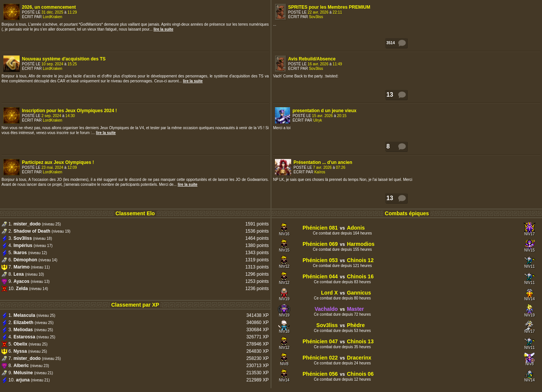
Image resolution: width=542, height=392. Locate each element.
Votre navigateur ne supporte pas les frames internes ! (407, 103)
